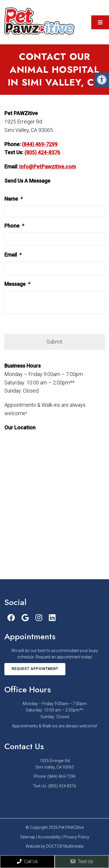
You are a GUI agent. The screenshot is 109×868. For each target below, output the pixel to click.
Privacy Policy (76, 837)
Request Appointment (35, 669)
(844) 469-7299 (40, 144)
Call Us (27, 861)
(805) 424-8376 (42, 152)
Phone (14, 226)
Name (14, 199)
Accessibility (49, 837)
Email (13, 255)
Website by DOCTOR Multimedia (54, 846)
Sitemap (28, 837)
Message (17, 284)
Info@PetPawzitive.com (48, 167)
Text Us (82, 861)
